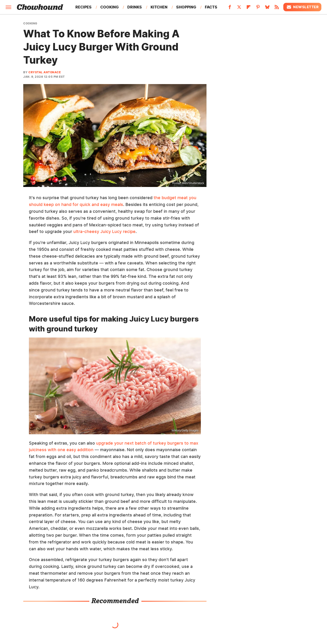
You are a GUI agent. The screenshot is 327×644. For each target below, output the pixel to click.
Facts (211, 7)
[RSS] (277, 8)
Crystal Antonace (45, 72)
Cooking (109, 7)
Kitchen (159, 7)
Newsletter (302, 7)
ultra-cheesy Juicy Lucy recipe (104, 231)
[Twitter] (239, 8)
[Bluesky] (267, 8)
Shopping (186, 7)
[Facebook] (230, 8)
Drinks (135, 7)
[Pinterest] (258, 8)
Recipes (84, 7)
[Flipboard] (249, 8)
